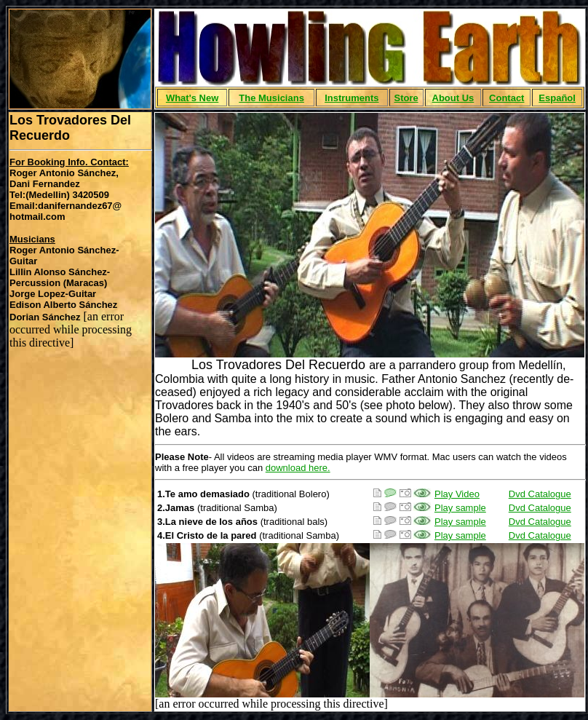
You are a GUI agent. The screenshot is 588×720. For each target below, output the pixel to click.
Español (557, 98)
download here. (298, 468)
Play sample (460, 508)
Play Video (457, 494)
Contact (506, 98)
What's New (192, 98)
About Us (453, 98)
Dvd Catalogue (540, 494)
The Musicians (271, 98)
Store (406, 98)
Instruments (351, 98)
